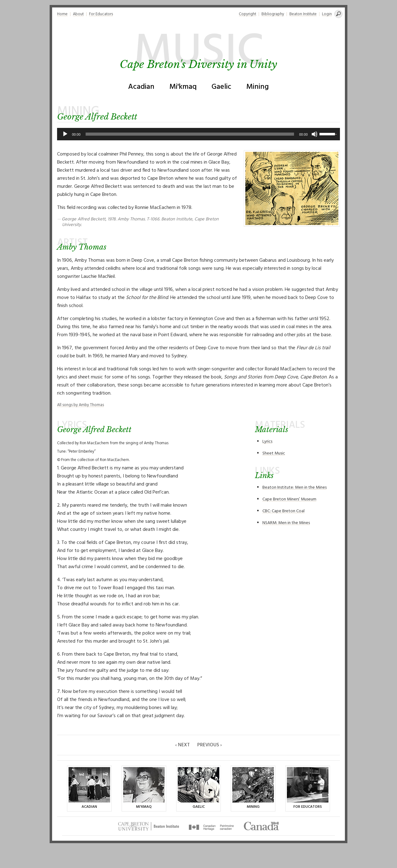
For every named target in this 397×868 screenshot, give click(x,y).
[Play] (65, 134)
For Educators (101, 14)
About (78, 14)
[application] (198, 134)
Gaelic (221, 87)
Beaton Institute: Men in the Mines (294, 488)
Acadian (141, 87)
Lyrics (267, 442)
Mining (258, 87)
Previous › (210, 745)
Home (62, 14)
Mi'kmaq (183, 87)
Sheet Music (274, 453)
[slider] (190, 134)
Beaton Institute (303, 14)
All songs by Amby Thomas (80, 405)
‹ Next (183, 745)
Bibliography (273, 14)
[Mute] (314, 134)
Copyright (248, 14)
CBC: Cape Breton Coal (283, 511)
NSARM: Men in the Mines (286, 523)
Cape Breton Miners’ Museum (289, 499)
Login (327, 14)
